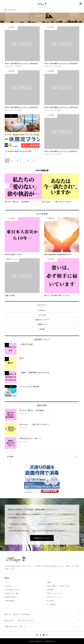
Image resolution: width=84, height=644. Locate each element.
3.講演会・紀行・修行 (12, 593)
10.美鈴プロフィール (53, 597)
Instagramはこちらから (42, 538)
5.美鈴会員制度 (10, 601)
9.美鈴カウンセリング (54, 593)
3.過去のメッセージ (42, 320)
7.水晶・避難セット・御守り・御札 (58, 586)
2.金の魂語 (42, 315)
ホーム (7, 582)
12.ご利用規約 (51, 604)
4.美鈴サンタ (42, 324)
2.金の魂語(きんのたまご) (13, 590)
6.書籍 (49, 582)
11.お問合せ (51, 601)
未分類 (42, 329)
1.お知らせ (42, 310)
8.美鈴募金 (50, 590)
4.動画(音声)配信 (10, 597)
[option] (23, 188)
